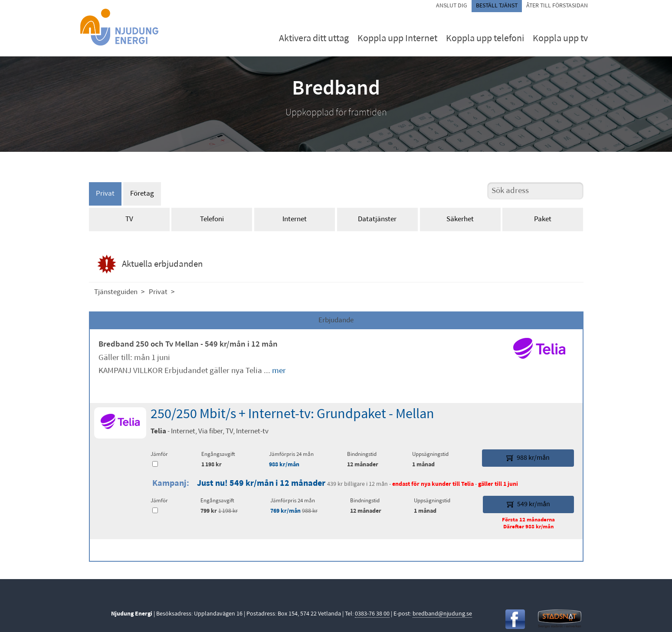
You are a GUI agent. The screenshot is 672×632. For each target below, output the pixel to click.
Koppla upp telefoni (485, 39)
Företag (142, 194)
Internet (295, 219)
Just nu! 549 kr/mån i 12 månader (261, 484)
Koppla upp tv (560, 39)
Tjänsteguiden (116, 292)
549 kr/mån (528, 504)
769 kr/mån (285, 511)
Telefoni (212, 219)
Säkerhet (460, 219)
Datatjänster (377, 219)
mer (279, 371)
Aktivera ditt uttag (314, 39)
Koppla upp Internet (397, 39)
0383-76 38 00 (372, 614)
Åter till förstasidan (557, 6)
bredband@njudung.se (442, 614)
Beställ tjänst (497, 6)
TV (129, 219)
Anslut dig (452, 6)
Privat (105, 194)
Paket (543, 219)
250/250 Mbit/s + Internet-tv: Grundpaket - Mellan (292, 415)
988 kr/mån (284, 465)
